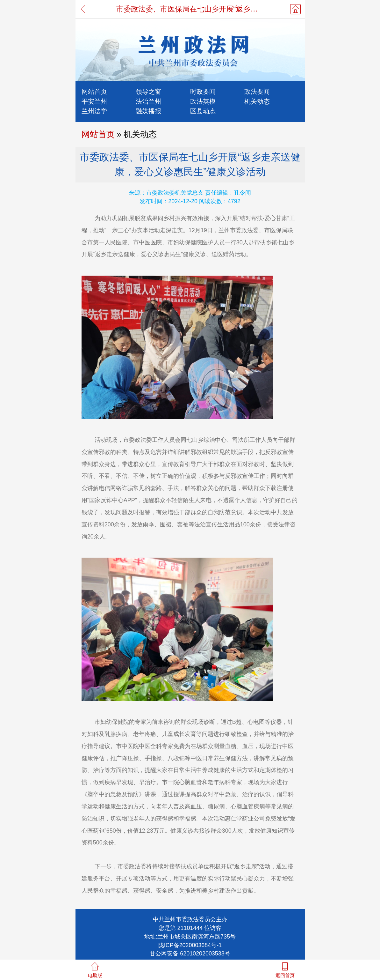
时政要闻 (203, 91)
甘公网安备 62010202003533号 (190, 954)
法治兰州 (148, 101)
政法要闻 (257, 91)
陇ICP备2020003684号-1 (190, 945)
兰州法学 (94, 111)
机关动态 (257, 101)
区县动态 (203, 111)
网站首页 (94, 91)
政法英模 (203, 101)
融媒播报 (148, 111)
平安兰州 (94, 101)
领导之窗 (148, 91)
